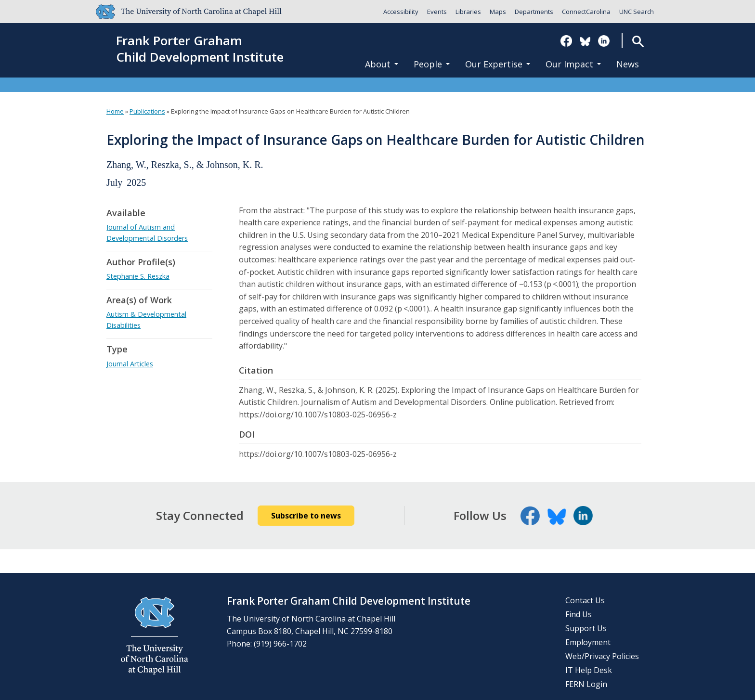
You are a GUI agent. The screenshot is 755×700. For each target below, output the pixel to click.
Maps (498, 12)
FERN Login (586, 684)
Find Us (579, 614)
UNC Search (637, 12)
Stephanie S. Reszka (138, 276)
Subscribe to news (306, 516)
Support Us (586, 628)
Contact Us (585, 600)
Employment (588, 642)
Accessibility (401, 12)
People (432, 64)
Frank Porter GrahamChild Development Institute (200, 49)
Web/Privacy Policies (602, 656)
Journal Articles (130, 364)
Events (437, 12)
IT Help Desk (589, 670)
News (628, 64)
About (382, 64)
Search (638, 41)
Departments (534, 12)
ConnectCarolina (586, 12)
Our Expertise (498, 64)
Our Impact (573, 64)
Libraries (468, 12)
